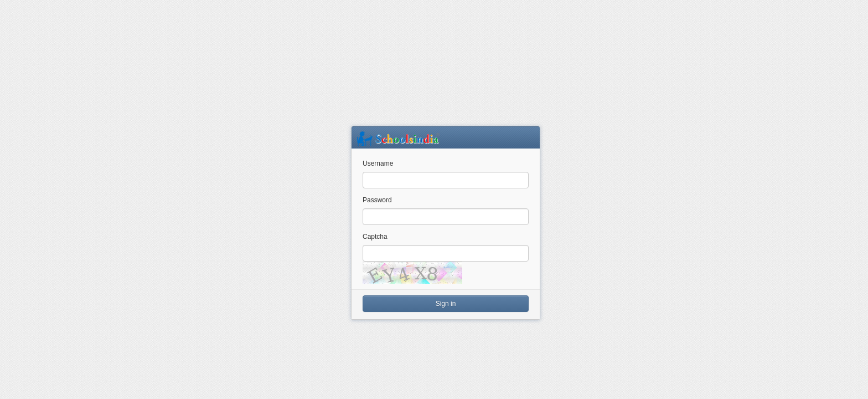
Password (377, 200)
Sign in (446, 304)
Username (378, 163)
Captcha (375, 237)
